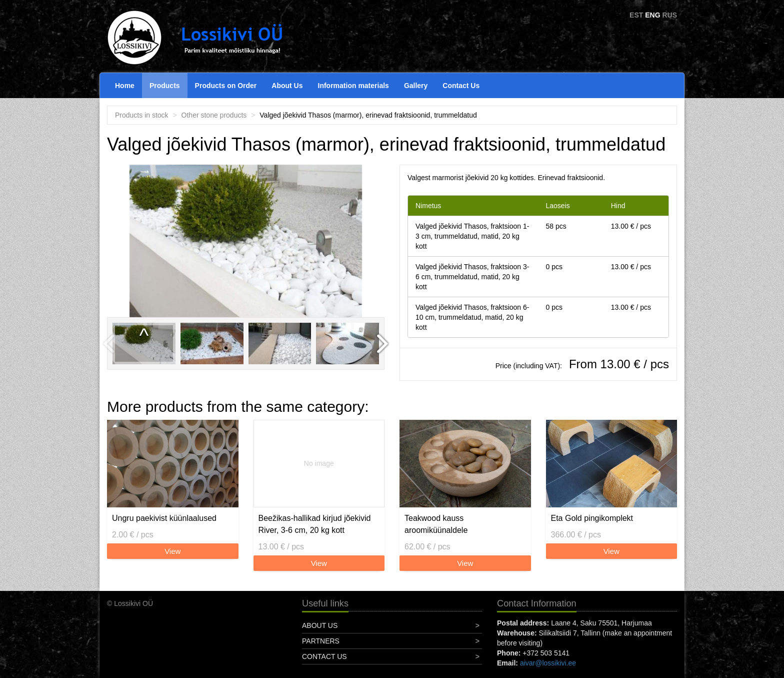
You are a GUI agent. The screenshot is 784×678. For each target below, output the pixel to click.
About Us (287, 86)
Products (165, 86)
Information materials (353, 86)
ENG (652, 15)
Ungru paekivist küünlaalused (164, 518)
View (172, 551)
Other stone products (214, 115)
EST (636, 15)
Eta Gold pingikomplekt (592, 518)
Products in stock (142, 115)
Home (125, 86)
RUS (669, 15)
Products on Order (226, 86)
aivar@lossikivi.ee (548, 663)
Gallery (416, 86)
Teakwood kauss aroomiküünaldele (436, 524)
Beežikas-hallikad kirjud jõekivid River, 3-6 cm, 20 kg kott (315, 524)
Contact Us (461, 86)
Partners (321, 641)
